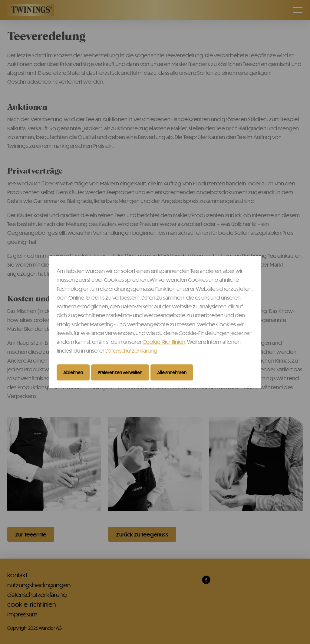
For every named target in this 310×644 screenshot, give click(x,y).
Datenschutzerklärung (131, 350)
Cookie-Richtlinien (164, 342)
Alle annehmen (172, 372)
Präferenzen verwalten (120, 372)
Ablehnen (73, 372)
